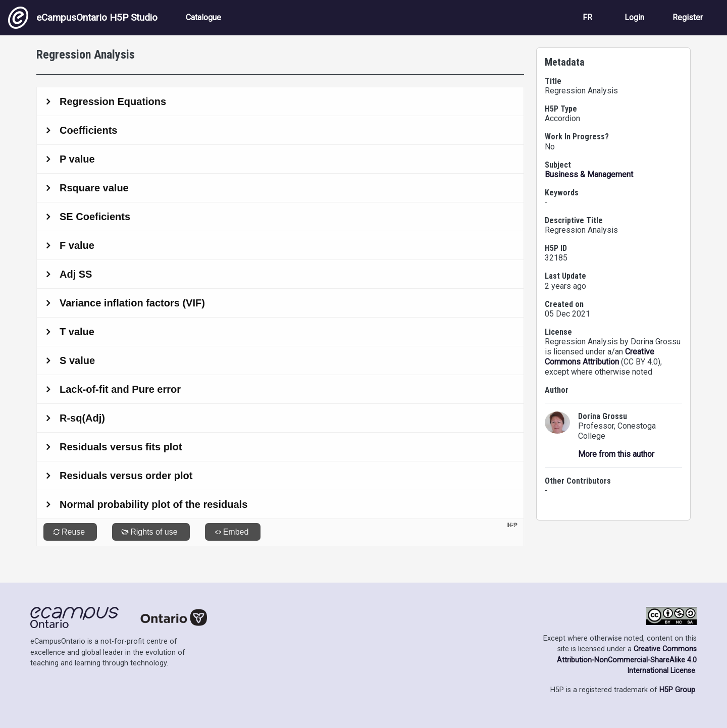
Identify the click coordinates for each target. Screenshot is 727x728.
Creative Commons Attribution (600, 357)
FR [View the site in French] (587, 17)
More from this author (616, 454)
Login (634, 17)
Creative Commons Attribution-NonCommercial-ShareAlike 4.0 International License (627, 660)
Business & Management (589, 174)
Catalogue (203, 17)
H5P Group (677, 690)
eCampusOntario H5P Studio (83, 18)
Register (688, 17)
